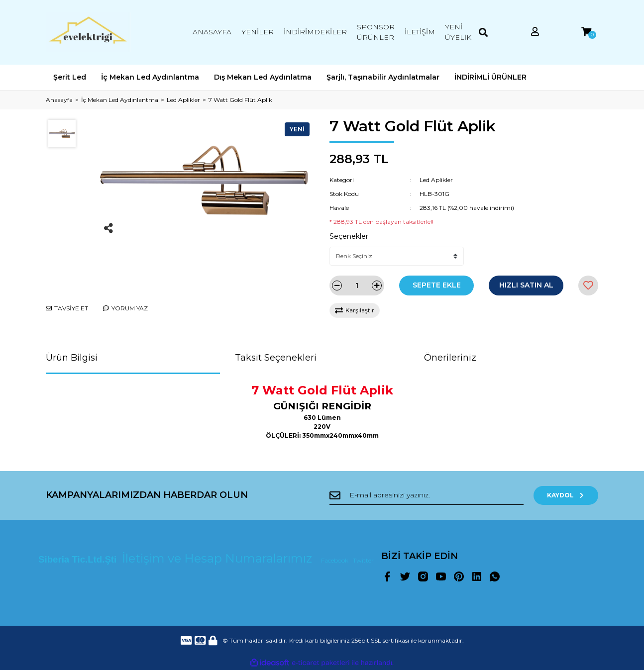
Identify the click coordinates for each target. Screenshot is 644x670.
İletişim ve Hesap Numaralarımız (218, 558)
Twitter (363, 560)
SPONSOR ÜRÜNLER (376, 32)
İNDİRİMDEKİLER (315, 32)
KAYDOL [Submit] (566, 495)
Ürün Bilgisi (72, 358)
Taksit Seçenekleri (276, 358)
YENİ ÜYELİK (458, 32)
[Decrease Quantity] (337, 286)
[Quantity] (357, 286)
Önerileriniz (450, 358)
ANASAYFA (212, 32)
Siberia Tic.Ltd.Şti (79, 559)
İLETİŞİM (420, 32)
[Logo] (88, 32)
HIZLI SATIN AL (526, 285)
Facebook (335, 560)
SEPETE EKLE (437, 285)
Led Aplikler (436, 180)
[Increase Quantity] (377, 286)
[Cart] (586, 32)
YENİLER (258, 32)
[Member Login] (535, 32)
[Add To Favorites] (588, 286)
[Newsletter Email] (427, 495)
